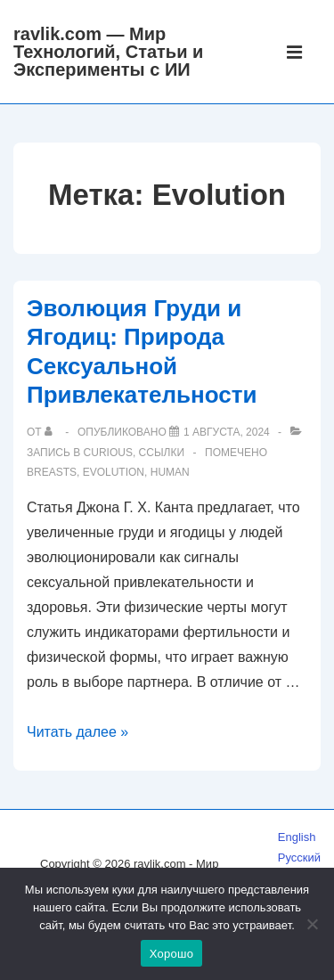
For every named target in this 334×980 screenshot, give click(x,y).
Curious (108, 453)
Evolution (114, 472)
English (297, 837)
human (170, 472)
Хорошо (171, 954)
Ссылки (162, 453)
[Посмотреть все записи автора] (52, 432)
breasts (52, 472)
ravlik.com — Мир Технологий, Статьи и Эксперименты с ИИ (108, 52)
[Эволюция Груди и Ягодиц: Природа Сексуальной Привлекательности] (227, 432)
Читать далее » (77, 732)
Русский (299, 857)
